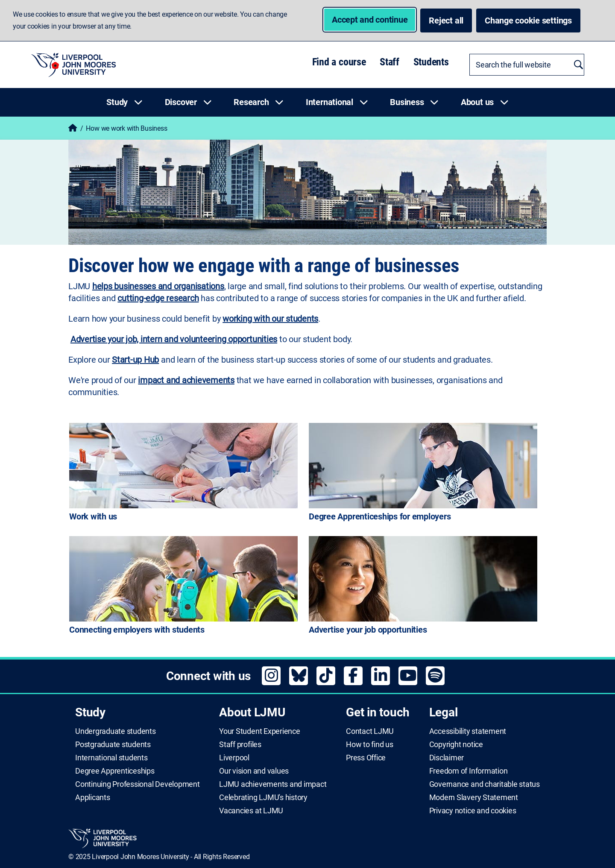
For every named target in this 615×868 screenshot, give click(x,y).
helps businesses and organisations (158, 286)
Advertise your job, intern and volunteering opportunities (174, 339)
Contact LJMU (370, 731)
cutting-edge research (158, 298)
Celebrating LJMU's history (263, 798)
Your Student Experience (259, 731)
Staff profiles (240, 745)
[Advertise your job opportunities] (423, 587)
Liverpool (234, 758)
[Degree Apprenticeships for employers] (423, 474)
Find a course (339, 62)
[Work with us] (183, 474)
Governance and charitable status (485, 784)
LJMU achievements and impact (273, 784)
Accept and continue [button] (370, 20)
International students (111, 758)
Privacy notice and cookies (473, 811)
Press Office (366, 758)
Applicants (93, 798)
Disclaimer (447, 758)
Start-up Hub (135, 360)
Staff (389, 62)
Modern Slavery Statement (474, 798)
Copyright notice (456, 745)
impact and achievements (186, 380)
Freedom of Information (469, 771)
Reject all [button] (446, 21)
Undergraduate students (116, 731)
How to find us (370, 745)
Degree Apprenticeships (115, 771)
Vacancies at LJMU (251, 811)
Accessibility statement (468, 731)
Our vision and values (254, 771)
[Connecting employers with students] (183, 587)
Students (431, 62)
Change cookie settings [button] (533, 20)
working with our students (270, 319)
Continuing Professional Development (138, 784)
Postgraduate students (113, 745)
